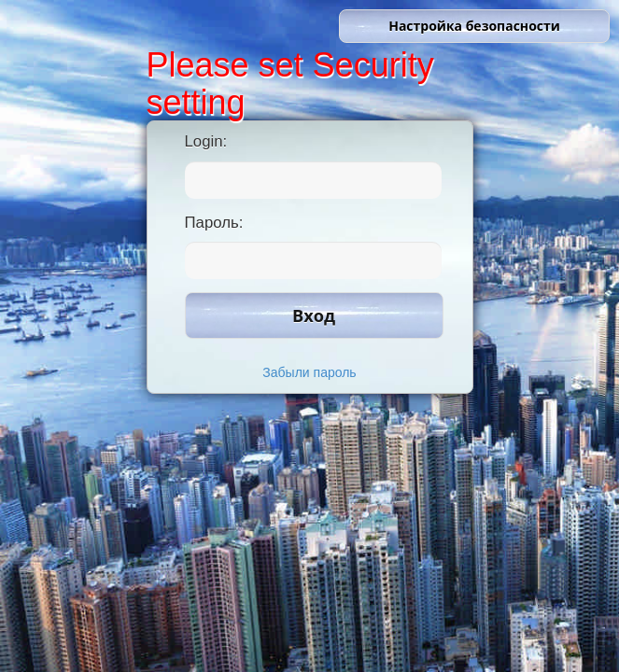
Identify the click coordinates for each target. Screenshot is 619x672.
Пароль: (214, 223)
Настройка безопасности (474, 26)
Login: (206, 141)
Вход (314, 315)
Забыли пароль (309, 372)
